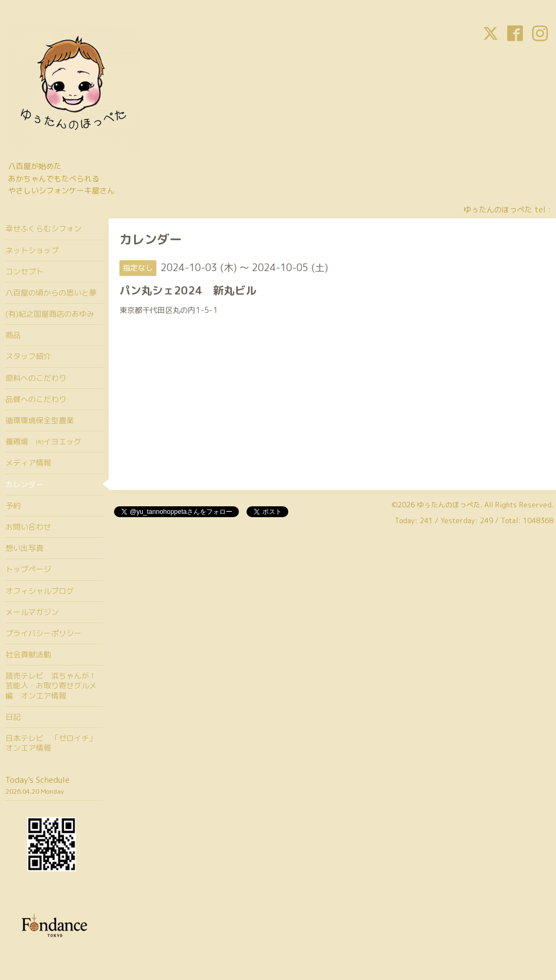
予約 (13, 505)
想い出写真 (24, 548)
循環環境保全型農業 (40, 420)
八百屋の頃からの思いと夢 (51, 293)
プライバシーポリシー (43, 633)
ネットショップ (32, 250)
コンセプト (24, 271)
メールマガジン (32, 612)
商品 (13, 335)
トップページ (28, 569)
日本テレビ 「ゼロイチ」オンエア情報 (51, 743)
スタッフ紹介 (28, 356)
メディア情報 (28, 463)
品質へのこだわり (36, 399)
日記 (13, 717)
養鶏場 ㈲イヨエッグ (43, 441)
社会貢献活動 (28, 654)
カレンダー (24, 484)
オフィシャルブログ (40, 591)
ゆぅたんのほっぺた (449, 505)
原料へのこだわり (36, 378)
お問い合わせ (28, 527)
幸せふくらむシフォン (43, 228)
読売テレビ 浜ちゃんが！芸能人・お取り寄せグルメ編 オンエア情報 (51, 685)
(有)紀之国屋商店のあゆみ (50, 314)
